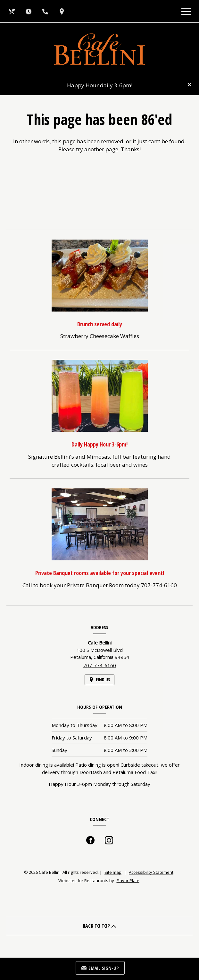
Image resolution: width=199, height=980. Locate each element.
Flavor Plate (128, 881)
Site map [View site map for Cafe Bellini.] (113, 872)
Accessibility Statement (151, 872)
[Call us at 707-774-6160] (46, 11)
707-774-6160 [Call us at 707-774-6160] (100, 665)
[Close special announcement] (189, 85)
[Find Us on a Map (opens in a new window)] (62, 11)
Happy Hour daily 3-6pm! (100, 85)
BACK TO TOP (99, 926)
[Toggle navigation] (186, 11)
